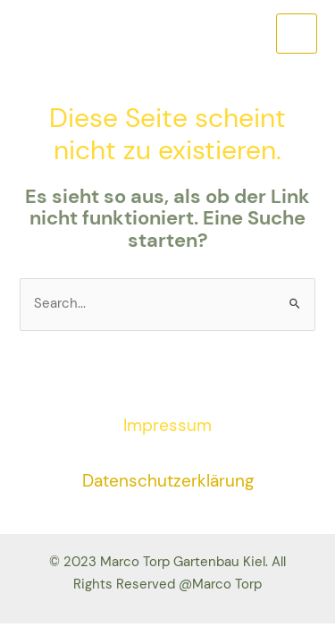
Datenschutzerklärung (168, 481)
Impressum (167, 425)
